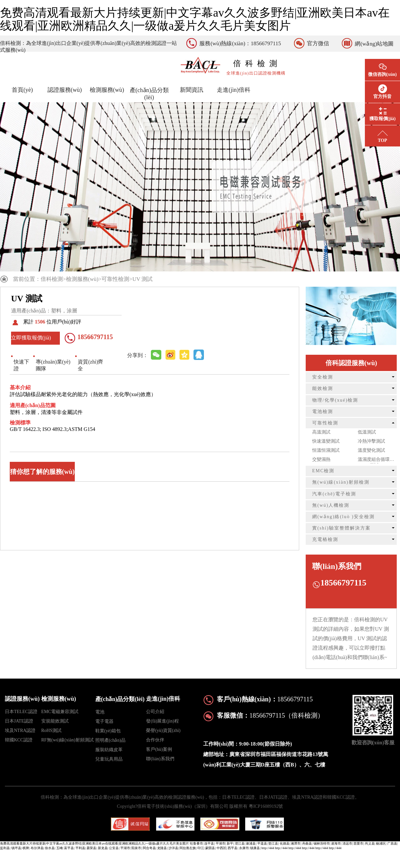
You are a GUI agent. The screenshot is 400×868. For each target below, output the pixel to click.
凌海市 (336, 843)
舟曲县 (307, 843)
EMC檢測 (323, 471)
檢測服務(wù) (107, 90)
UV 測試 (143, 279)
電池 (100, 712)
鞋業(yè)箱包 (108, 731)
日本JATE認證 (19, 721)
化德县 (285, 843)
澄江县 (240, 843)
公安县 (114, 848)
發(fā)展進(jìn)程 (162, 721)
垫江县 (273, 843)
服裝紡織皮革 (109, 750)
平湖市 (220, 843)
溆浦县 (251, 843)
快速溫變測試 (326, 441)
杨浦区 (381, 843)
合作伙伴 (155, 740)
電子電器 (104, 721)
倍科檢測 (52, 279)
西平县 (233, 848)
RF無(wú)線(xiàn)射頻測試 (67, 740)
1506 (40, 322)
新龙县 (103, 848)
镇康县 (255, 848)
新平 (230, 843)
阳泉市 (136, 848)
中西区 (221, 848)
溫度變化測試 (371, 450)
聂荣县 (91, 848)
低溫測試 (367, 432)
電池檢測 (323, 412)
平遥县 (262, 843)
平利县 (80, 848)
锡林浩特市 (322, 843)
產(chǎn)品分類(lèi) (149, 94)
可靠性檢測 (115, 279)
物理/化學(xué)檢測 (335, 400)
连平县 (209, 843)
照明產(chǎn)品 (111, 740)
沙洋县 (173, 848)
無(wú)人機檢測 (331, 505)
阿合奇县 (149, 848)
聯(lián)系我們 (160, 759)
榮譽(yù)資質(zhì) (163, 730)
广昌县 (392, 843)
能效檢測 (323, 388)
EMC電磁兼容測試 (60, 712)
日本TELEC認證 (21, 712)
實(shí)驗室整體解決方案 (341, 528)
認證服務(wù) (65, 90)
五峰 (60, 848)
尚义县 (370, 843)
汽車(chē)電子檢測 (334, 494)
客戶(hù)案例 (159, 749)
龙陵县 (162, 848)
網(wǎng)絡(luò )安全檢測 (343, 517)
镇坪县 (16, 848)
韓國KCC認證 (19, 740)
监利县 (5, 848)
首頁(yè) (22, 90)
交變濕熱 (321, 459)
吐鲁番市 (196, 843)
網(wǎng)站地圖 (374, 44)
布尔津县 (37, 848)
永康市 (244, 848)
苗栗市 (358, 843)
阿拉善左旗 (188, 848)
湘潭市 (296, 843)
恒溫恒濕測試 (326, 450)
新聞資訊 (192, 90)
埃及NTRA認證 (20, 730)
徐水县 (50, 848)
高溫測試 (321, 432)
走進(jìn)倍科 (234, 90)
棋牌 (26, 848)
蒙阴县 (210, 848)
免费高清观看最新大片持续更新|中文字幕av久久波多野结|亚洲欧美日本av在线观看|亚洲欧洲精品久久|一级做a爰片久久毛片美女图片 (195, 19)
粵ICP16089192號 (266, 806)
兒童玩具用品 (109, 759)
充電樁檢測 (325, 539)
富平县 (69, 848)
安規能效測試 (55, 721)
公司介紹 (155, 712)
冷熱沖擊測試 (371, 441)
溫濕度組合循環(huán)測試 (374, 460)
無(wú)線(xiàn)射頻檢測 (341, 482)
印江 (201, 848)
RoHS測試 (51, 730)
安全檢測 (323, 377)
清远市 (347, 843)
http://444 (268, 848)
